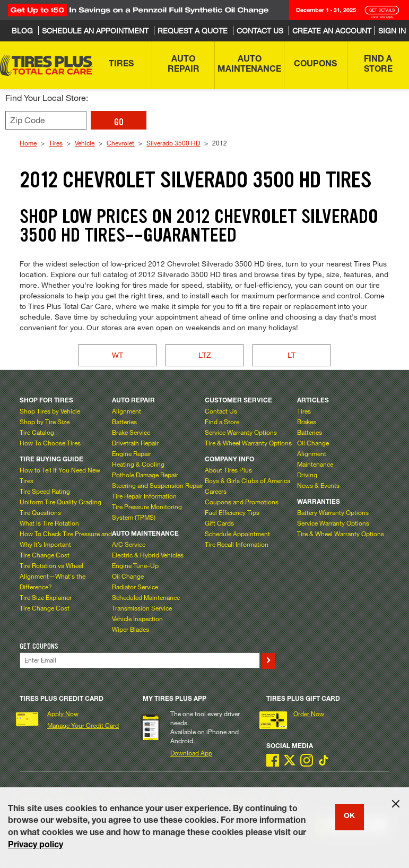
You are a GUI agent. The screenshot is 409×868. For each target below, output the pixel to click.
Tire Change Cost (45, 555)
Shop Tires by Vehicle (50, 411)
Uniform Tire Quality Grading (60, 502)
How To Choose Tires (50, 443)
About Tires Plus (228, 470)
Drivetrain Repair (135, 443)
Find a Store (222, 422)
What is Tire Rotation (49, 523)
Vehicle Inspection (137, 618)
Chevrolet (120, 143)
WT (118, 355)
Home (28, 143)
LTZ (205, 355)
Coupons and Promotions (242, 502)
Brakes (307, 422)
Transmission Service (142, 608)
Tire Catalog (37, 432)
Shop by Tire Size (45, 422)
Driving (307, 475)
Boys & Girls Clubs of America (247, 480)
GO (119, 122)
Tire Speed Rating (45, 491)
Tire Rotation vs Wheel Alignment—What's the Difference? (53, 576)
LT (291, 355)
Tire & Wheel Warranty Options (248, 443)
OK (349, 817)
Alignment (127, 411)
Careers (216, 491)
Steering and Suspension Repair (158, 485)
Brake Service (131, 432)
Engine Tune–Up (135, 565)
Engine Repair (132, 453)
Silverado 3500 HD (173, 143)
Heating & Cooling (138, 464)
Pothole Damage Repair (145, 475)
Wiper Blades (130, 629)
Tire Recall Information (237, 544)
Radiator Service (135, 587)
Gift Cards (219, 523)
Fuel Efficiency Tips (232, 512)
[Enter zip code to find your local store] (46, 120)
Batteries (124, 422)
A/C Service (129, 544)
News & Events (318, 485)
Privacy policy (36, 846)
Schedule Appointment (237, 534)
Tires (56, 143)
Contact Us (221, 411)
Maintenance (315, 464)
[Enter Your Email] (140, 660)
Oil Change (128, 576)
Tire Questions (40, 512)
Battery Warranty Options (333, 512)
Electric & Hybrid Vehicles (148, 555)
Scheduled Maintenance (146, 597)
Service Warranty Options (241, 432)
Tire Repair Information (144, 496)
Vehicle (85, 143)
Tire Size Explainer (46, 597)
